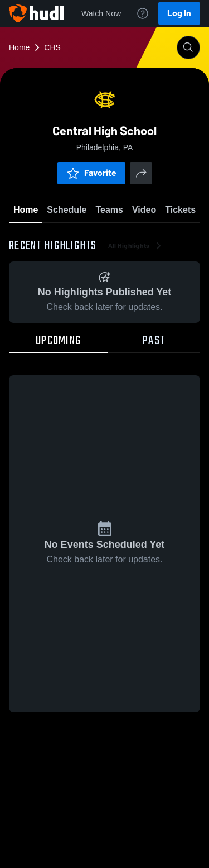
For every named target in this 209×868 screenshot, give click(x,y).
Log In (179, 13)
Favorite (91, 173)
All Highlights (136, 246)
